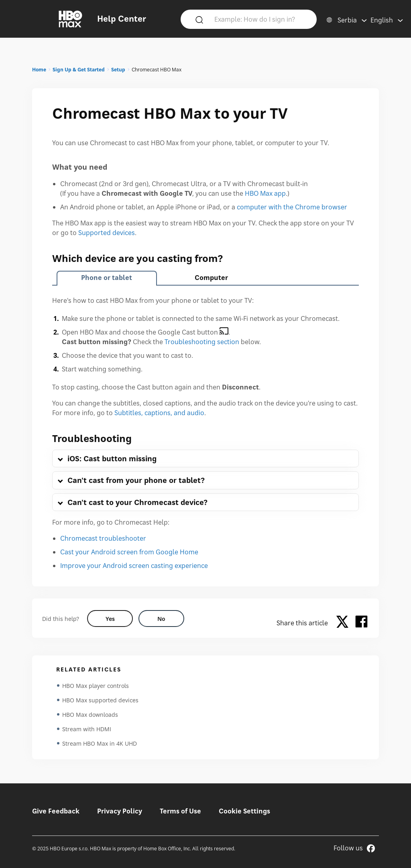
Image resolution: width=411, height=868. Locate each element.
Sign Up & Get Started (79, 70)
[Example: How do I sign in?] (260, 19)
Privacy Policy (120, 811)
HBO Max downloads (90, 715)
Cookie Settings (244, 811)
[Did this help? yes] (110, 619)
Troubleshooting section (202, 342)
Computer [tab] (211, 278)
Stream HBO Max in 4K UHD (100, 743)
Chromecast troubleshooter (103, 538)
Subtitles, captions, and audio (159, 413)
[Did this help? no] (161, 619)
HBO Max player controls (96, 686)
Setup (118, 70)
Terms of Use (180, 811)
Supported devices (107, 233)
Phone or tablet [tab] (107, 278)
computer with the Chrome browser (292, 207)
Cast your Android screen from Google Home (129, 552)
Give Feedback (56, 811)
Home (39, 70)
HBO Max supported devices (100, 700)
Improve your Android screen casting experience (134, 566)
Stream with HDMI (87, 729)
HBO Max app (265, 193)
